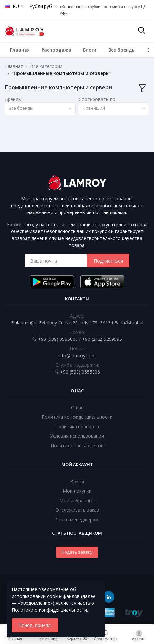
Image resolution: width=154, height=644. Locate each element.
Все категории (46, 66)
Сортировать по (97, 99)
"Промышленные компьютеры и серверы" (62, 73)
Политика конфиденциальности (77, 417)
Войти (77, 481)
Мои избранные (77, 500)
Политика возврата (77, 426)
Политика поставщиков (77, 445)
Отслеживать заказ (77, 510)
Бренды (13, 99)
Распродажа (56, 50)
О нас (77, 407)
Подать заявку (77, 552)
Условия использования (77, 436)
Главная (20, 50)
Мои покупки (77, 491)
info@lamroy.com (77, 355)
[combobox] (40, 109)
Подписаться (108, 261)
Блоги (90, 50)
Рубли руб (41, 6)
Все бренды (122, 50)
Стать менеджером (77, 519)
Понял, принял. (35, 625)
